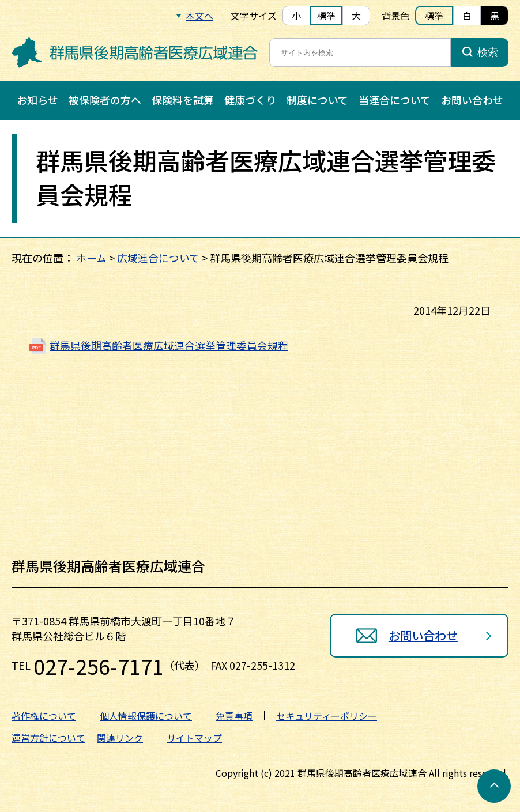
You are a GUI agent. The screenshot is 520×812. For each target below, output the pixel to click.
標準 (326, 16)
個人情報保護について (146, 716)
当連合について (395, 100)
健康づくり (250, 100)
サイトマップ (194, 738)
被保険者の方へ (105, 100)
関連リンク (120, 738)
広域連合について (158, 258)
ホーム (91, 258)
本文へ (199, 16)
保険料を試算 (183, 100)
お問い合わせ (472, 100)
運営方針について (48, 738)
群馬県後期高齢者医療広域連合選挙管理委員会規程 (169, 345)
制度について (317, 100)
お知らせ (37, 100)
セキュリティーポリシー (327, 716)
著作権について (44, 716)
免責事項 (234, 716)
